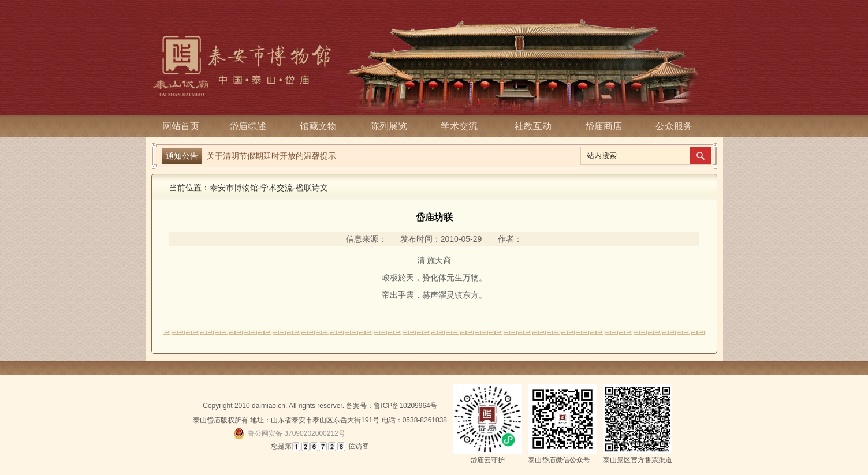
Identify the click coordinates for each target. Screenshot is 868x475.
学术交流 (463, 126)
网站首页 (181, 126)
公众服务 (674, 126)
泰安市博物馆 (234, 188)
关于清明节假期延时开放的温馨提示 (271, 156)
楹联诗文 (312, 188)
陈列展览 (392, 126)
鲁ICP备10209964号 (405, 406)
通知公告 (182, 156)
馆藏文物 (322, 126)
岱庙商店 (603, 126)
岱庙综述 (251, 126)
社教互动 (533, 126)
